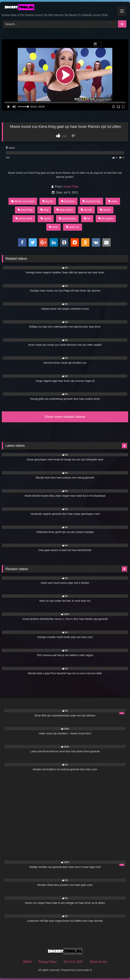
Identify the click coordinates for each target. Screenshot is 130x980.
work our (73, 227)
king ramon (65, 210)
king (44, 210)
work (53, 227)
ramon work (24, 218)
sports (46, 218)
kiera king (25, 210)
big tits (48, 201)
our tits (86, 210)
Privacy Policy (48, 962)
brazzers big (91, 201)
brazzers (68, 201)
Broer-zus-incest (23, 201)
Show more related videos (65, 417)
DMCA (27, 962)
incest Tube (71, 187)
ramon (105, 210)
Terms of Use (98, 962)
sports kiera (67, 218)
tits (87, 218)
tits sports (106, 218)
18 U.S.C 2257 (73, 962)
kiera (113, 201)
